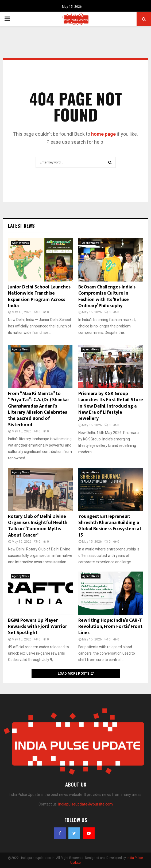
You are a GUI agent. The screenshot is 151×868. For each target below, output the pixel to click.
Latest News (21, 226)
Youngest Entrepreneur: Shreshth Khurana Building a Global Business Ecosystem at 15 (110, 526)
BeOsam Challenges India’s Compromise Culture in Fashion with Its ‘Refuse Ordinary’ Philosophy (107, 296)
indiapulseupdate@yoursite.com (86, 804)
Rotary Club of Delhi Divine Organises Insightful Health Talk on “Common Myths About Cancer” (38, 526)
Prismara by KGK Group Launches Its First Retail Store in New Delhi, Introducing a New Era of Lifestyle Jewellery (111, 406)
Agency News (20, 243)
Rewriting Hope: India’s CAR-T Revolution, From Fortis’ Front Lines (110, 627)
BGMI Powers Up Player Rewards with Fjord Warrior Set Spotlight (38, 627)
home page (103, 134)
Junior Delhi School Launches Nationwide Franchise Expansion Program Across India (39, 296)
